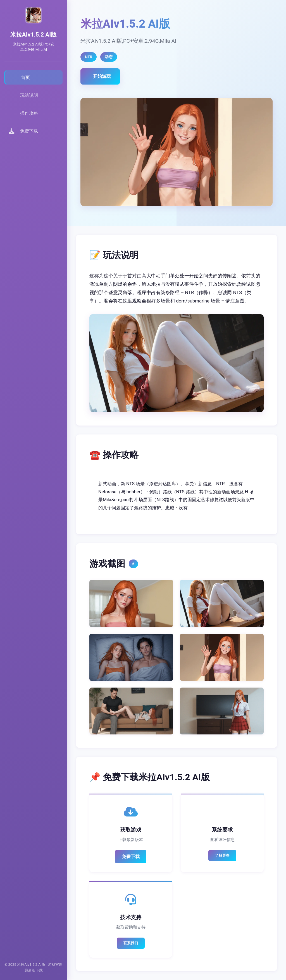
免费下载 (131, 857)
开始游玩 (102, 76)
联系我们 (131, 943)
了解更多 (222, 855)
